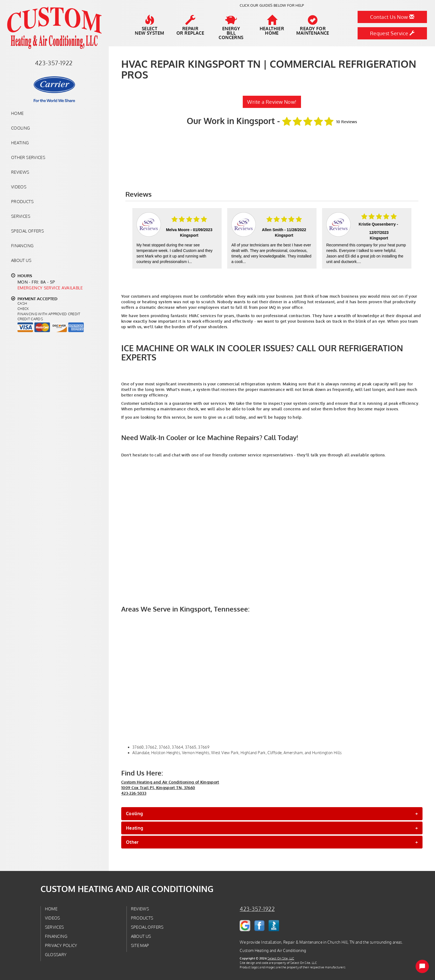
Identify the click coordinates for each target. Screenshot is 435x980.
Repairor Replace (190, 25)
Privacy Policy (61, 945)
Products (22, 201)
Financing (22, 246)
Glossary (56, 954)
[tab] (272, 814)
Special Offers (27, 231)
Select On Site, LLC (281, 958)
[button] (272, 814)
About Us (21, 260)
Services (21, 216)
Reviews (20, 172)
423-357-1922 (257, 909)
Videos (19, 187)
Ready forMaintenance (313, 25)
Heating (20, 143)
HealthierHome (272, 25)
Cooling (21, 128)
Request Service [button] (392, 33)
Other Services (28, 157)
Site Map (140, 945)
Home (17, 113)
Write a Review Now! (272, 102)
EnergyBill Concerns (231, 27)
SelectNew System (149, 25)
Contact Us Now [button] (392, 17)
